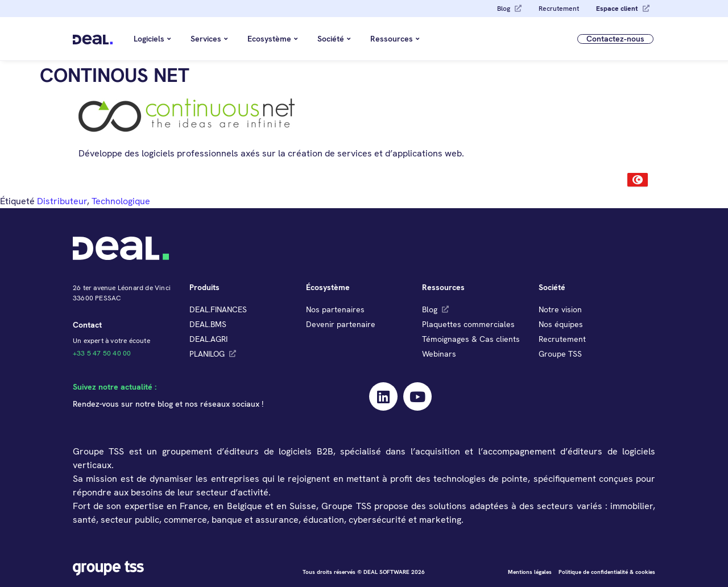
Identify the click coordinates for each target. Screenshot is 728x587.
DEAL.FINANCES (218, 309)
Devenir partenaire (341, 324)
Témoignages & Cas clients (471, 339)
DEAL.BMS (208, 324)
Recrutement (559, 9)
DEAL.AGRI (208, 339)
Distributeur (62, 201)
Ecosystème (272, 39)
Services (209, 39)
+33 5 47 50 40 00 (102, 353)
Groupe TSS (560, 354)
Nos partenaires (335, 309)
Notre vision (560, 309)
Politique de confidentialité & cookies (607, 572)
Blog (504, 9)
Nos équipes (561, 324)
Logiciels (152, 39)
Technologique (121, 201)
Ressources (395, 39)
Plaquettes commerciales (468, 324)
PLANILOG (207, 354)
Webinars (439, 354)
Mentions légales (530, 572)
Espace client (617, 9)
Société (334, 39)
